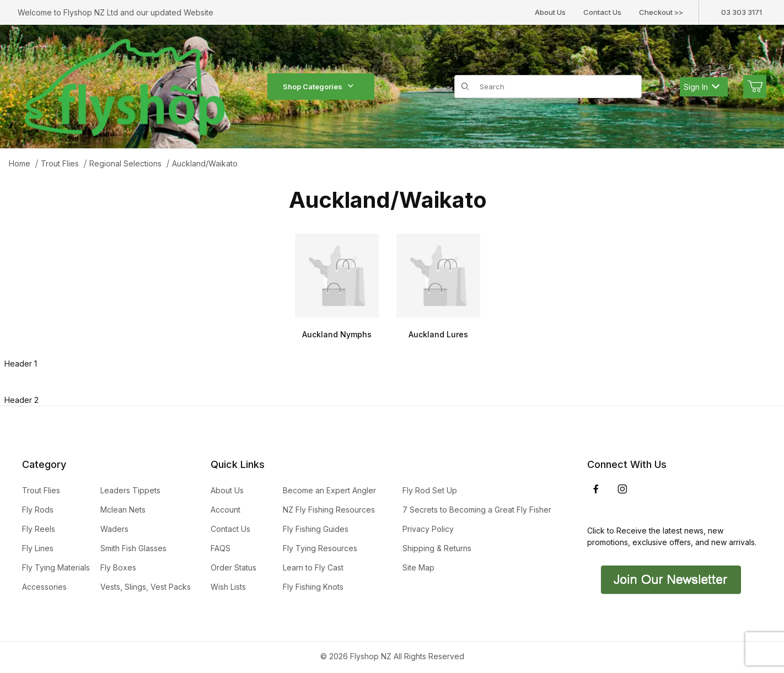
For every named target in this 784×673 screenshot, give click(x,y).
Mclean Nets (123, 510)
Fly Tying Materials (56, 567)
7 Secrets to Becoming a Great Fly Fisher (477, 510)
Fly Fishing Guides (316, 529)
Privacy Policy (428, 529)
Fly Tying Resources (320, 548)
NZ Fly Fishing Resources (329, 510)
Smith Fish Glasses (133, 548)
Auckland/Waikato (205, 163)
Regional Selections (125, 163)
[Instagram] (622, 489)
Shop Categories (321, 87)
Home (20, 163)
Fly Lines (38, 548)
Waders (114, 529)
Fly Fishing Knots (313, 587)
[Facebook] (596, 489)
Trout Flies (60, 163)
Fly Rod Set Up (430, 490)
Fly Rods (38, 510)
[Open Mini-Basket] (755, 87)
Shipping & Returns (437, 548)
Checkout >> (661, 12)
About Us (550, 12)
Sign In (702, 87)
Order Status (233, 567)
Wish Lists (228, 587)
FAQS (221, 548)
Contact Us (602, 12)
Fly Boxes (118, 567)
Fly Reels (39, 529)
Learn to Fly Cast (313, 567)
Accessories (44, 587)
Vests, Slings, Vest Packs (146, 587)
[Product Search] (557, 87)
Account (225, 510)
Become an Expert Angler (329, 490)
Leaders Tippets (130, 490)
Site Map (418, 567)
